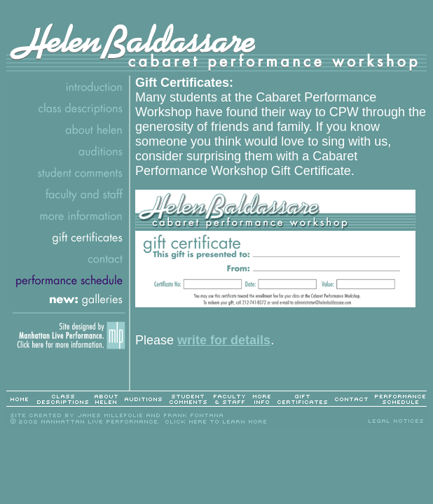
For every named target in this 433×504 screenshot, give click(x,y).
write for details (224, 340)
